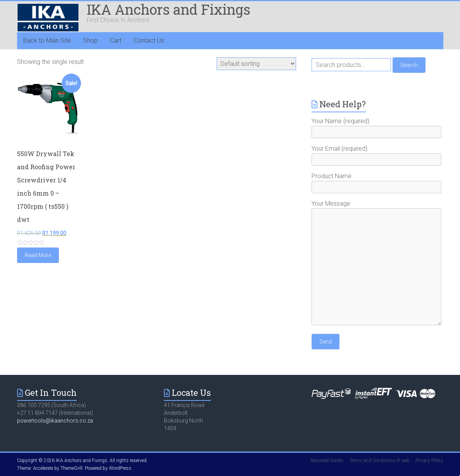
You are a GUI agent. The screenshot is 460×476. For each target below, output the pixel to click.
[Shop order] (256, 64)
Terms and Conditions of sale (379, 461)
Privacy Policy (429, 461)
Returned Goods (327, 461)
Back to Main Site (47, 40)
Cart (116, 40)
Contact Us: (149, 40)
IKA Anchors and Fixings (169, 9)
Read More (38, 255)
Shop (90, 40)
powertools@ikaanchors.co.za (55, 421)
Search (409, 65)
